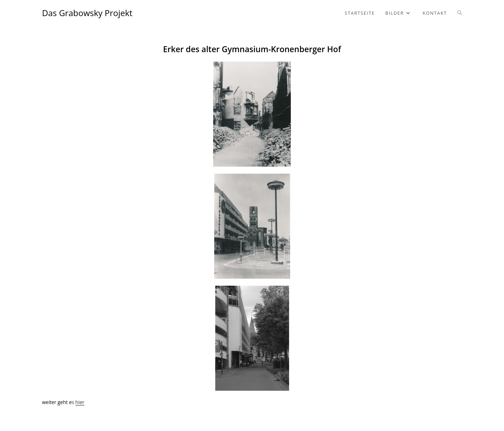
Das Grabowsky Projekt (87, 13)
